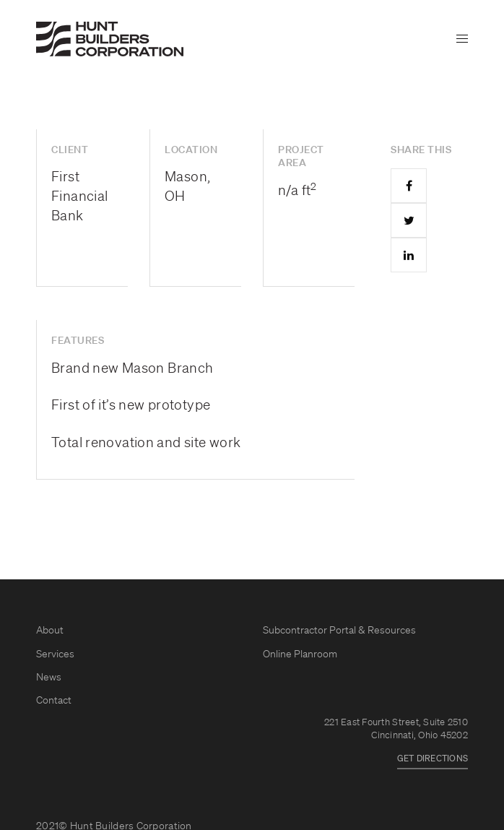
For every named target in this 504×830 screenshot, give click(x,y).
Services (55, 654)
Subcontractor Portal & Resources (339, 631)
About (50, 631)
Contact (54, 701)
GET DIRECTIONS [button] (433, 759)
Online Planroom (300, 654)
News (49, 678)
